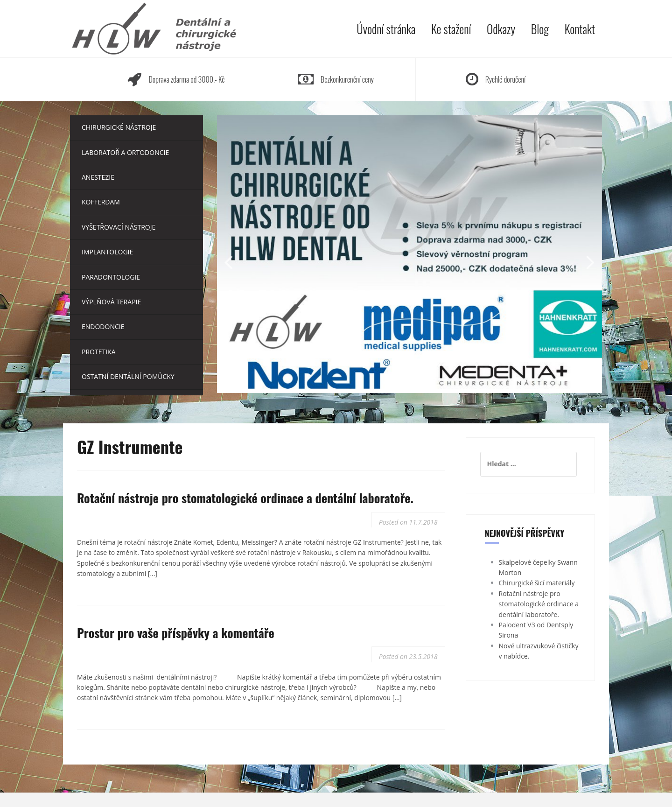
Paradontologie (111, 277)
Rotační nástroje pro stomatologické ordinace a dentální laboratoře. (245, 498)
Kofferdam (101, 202)
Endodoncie (103, 326)
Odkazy (501, 29)
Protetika (99, 352)
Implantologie (107, 252)
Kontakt (580, 29)
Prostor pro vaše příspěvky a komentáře (176, 633)
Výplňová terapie (111, 302)
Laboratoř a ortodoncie (125, 152)
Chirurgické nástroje (119, 127)
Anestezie (98, 177)
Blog (540, 29)
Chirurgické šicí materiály (537, 583)
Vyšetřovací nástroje (119, 227)
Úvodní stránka (386, 29)
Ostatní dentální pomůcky (128, 376)
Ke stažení (451, 29)
